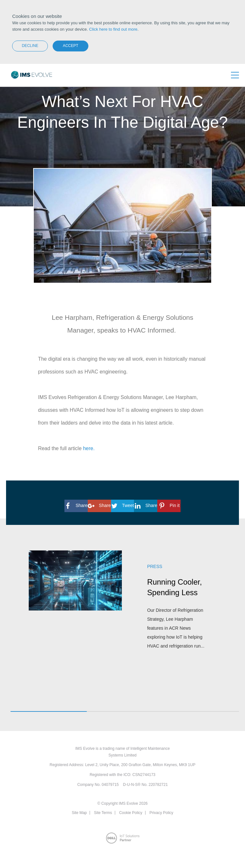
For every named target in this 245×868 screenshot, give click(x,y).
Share (76, 505)
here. (89, 448)
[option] (122, 608)
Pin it (169, 505)
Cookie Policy (131, 813)
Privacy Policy (161, 813)
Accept (71, 46)
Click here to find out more (113, 29)
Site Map (79, 813)
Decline (30, 46)
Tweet (122, 505)
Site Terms (103, 813)
